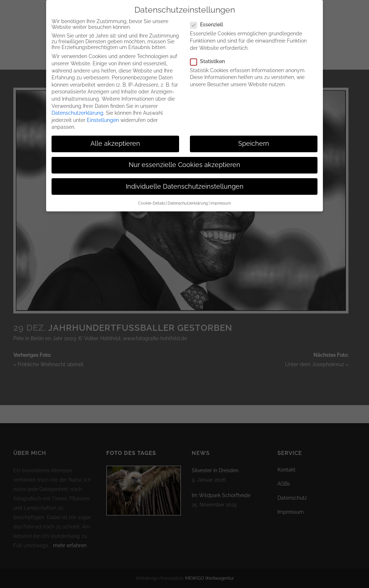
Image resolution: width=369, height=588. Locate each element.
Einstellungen (103, 114)
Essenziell (210, 18)
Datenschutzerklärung (77, 107)
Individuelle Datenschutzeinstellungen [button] (185, 180)
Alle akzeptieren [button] (115, 137)
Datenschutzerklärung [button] (188, 197)
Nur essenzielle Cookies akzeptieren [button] (184, 159)
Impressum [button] (221, 197)
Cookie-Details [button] (152, 197)
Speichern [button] (254, 137)
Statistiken (210, 55)
